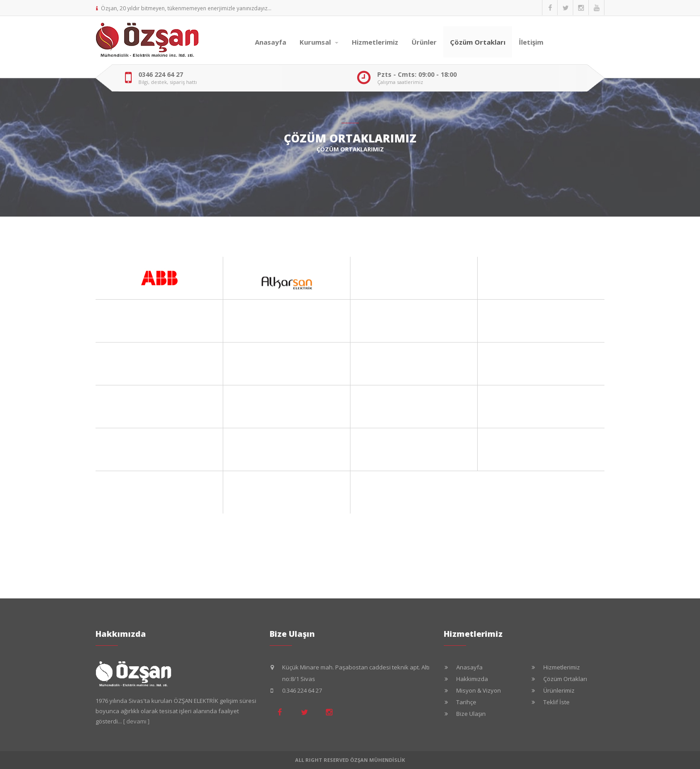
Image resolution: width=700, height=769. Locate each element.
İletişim (531, 42)
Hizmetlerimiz (375, 42)
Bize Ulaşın (471, 714)
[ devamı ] (136, 721)
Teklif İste (556, 702)
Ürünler (424, 42)
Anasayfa (271, 42)
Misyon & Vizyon (479, 690)
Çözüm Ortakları (478, 42)
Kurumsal (319, 42)
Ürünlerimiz (559, 690)
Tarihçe (466, 702)
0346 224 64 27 (161, 75)
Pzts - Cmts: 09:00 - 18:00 (417, 75)
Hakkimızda (472, 679)
